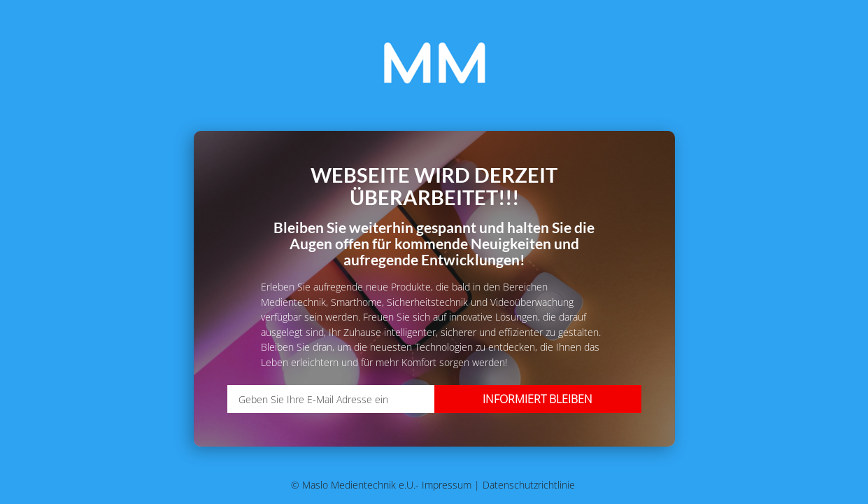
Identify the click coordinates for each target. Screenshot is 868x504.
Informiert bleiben (538, 399)
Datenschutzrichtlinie (529, 485)
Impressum (448, 485)
